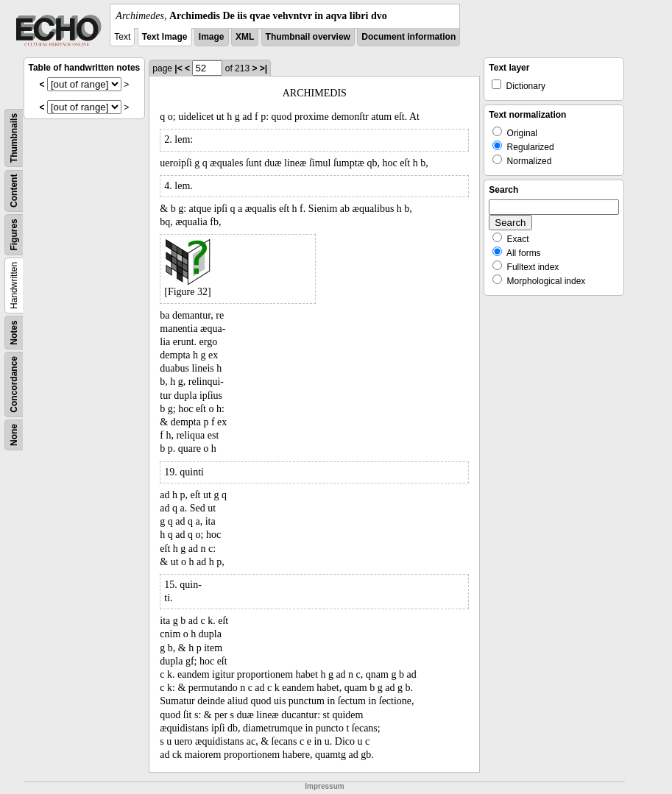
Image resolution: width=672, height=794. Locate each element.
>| (264, 68)
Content (14, 191)
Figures (14, 234)
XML (245, 37)
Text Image (165, 37)
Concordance (14, 384)
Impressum (324, 786)
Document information (408, 37)
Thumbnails (14, 138)
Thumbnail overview (308, 37)
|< (178, 68)
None (14, 435)
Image (212, 37)
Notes (14, 332)
